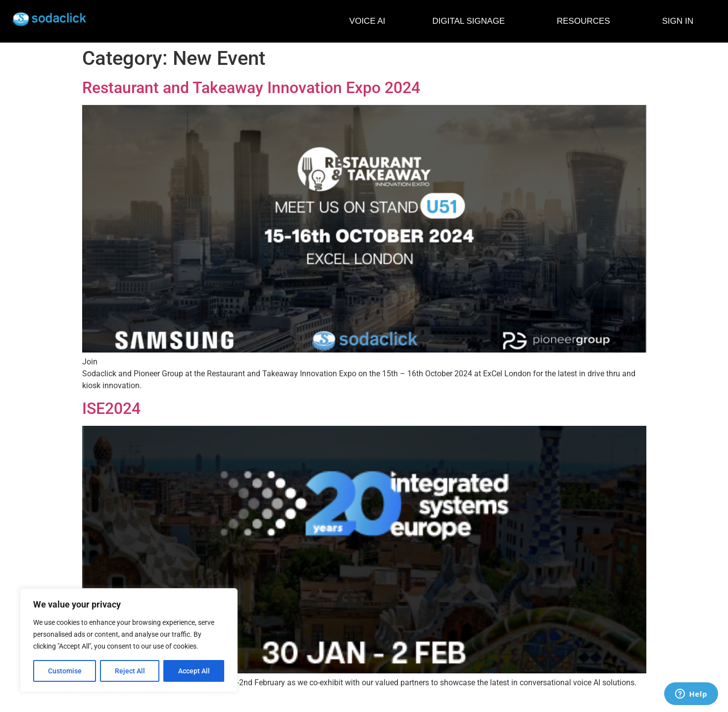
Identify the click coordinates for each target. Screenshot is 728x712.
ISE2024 (111, 408)
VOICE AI (367, 21)
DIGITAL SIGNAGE (471, 21)
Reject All (130, 671)
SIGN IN (678, 21)
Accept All (194, 671)
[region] (129, 640)
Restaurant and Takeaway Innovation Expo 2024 (251, 88)
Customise (65, 671)
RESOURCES (586, 21)
